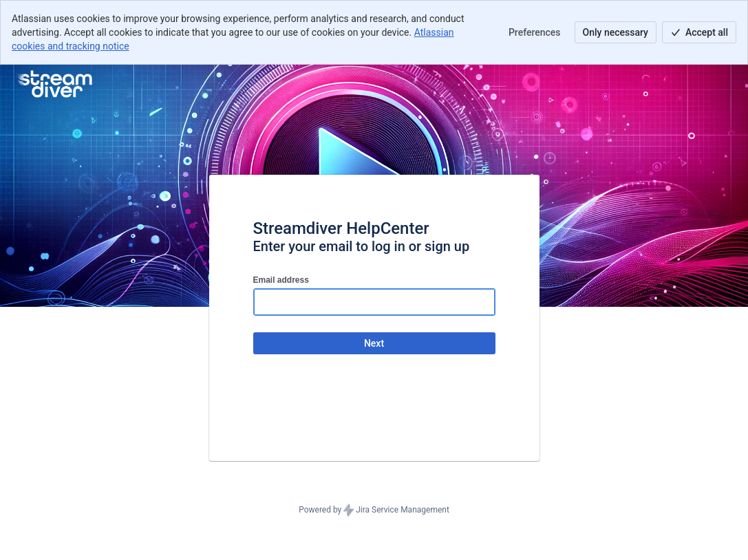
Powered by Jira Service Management (374, 510)
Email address (281, 280)
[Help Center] (54, 84)
